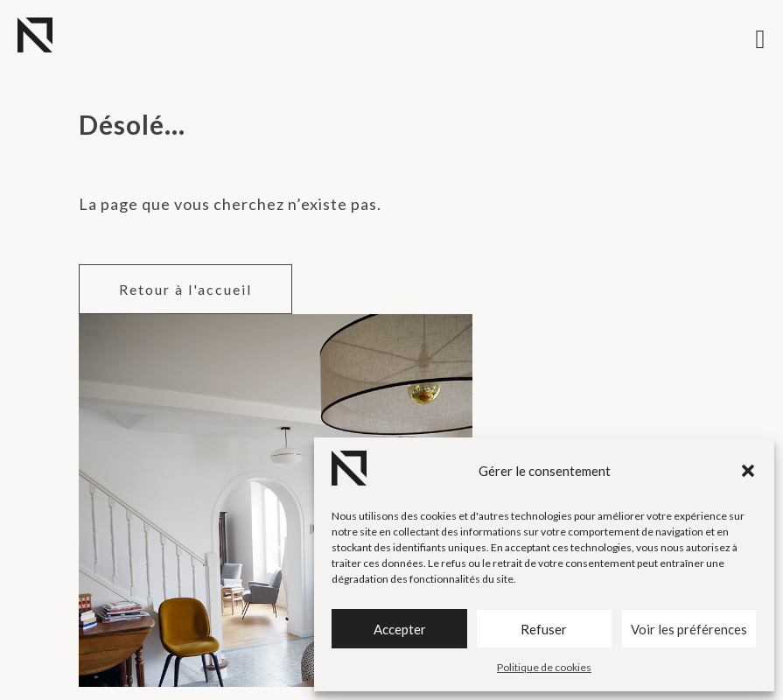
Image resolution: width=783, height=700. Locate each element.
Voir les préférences (689, 629)
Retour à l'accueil (185, 289)
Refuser (544, 629)
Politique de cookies (544, 667)
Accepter (400, 629)
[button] (748, 471)
